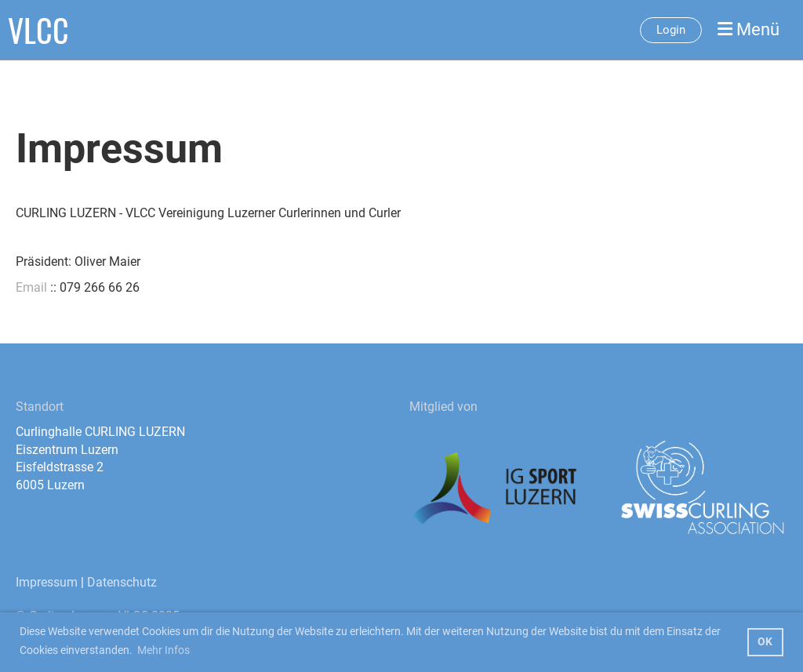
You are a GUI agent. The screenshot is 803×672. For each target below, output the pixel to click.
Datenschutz (122, 582)
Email (31, 287)
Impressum (47, 582)
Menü (748, 29)
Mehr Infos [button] (164, 650)
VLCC (38, 30)
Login (671, 30)
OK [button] (765, 642)
